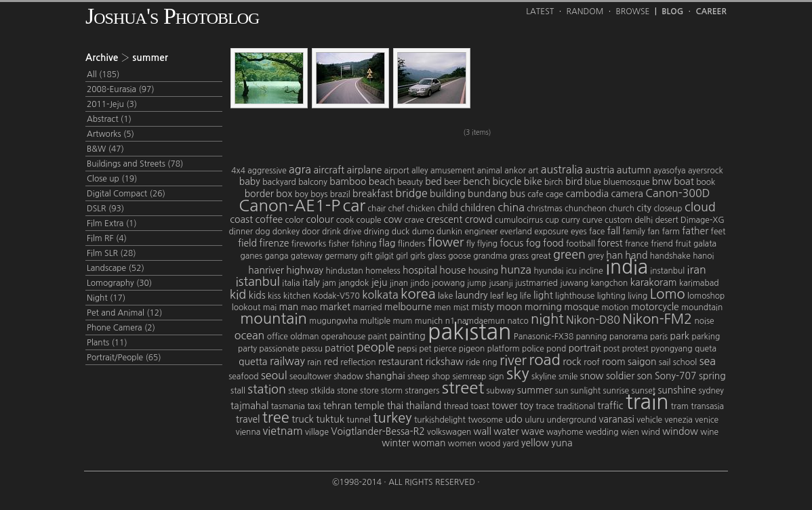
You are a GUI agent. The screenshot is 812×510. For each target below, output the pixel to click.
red (331, 362)
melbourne (408, 307)
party (247, 349)
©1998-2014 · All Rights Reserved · (406, 482)
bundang (488, 194)
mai (270, 307)
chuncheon (586, 209)
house (452, 270)
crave (414, 220)
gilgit (384, 256)
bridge (411, 193)
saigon (642, 362)
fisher (339, 244)
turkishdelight (440, 420)
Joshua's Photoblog (172, 16)
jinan (399, 283)
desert (666, 220)
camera (627, 194)
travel (248, 419)
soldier (620, 376)
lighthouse (575, 296)
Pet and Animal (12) (124, 313)
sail (665, 362)
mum (402, 321)
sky (518, 373)
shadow (348, 377)
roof (591, 362)
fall (614, 231)
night (547, 319)
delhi (644, 220)
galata (705, 244)
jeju (380, 282)
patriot (339, 348)
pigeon (472, 349)
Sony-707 (676, 376)
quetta (253, 362)
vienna (248, 432)
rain (314, 362)
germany (341, 256)
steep (298, 391)
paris (659, 337)
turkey (392, 418)
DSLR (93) (105, 209)
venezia (678, 420)
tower (504, 406)
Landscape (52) (116, 268)
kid (238, 295)
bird (574, 182)
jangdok (353, 283)
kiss (274, 296)
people (376, 347)
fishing (364, 244)
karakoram (654, 282)
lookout (246, 307)
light (543, 295)
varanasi (616, 419)
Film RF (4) (107, 238)
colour (320, 219)
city (644, 208)
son (645, 376)
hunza (516, 270)
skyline (544, 377)
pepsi (407, 349)
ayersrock (706, 171)
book (706, 182)
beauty (410, 182)
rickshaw (444, 362)
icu (571, 271)
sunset (643, 391)
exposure (551, 232)
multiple (375, 321)
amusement (452, 171)
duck (401, 232)
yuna (562, 443)
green (569, 255)
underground (572, 420)
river (513, 360)
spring (712, 376)
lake (445, 296)
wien (630, 432)
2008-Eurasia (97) (121, 89)
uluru (534, 420)
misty (483, 307)
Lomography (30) (119, 283)
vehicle (649, 420)
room (614, 362)
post (611, 349)
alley (420, 171)
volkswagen (449, 432)
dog (263, 232)
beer (452, 182)
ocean (250, 335)
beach (382, 182)
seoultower (310, 377)
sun (562, 391)
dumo (423, 232)
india (627, 267)
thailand (424, 406)
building (448, 194)
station (267, 389)
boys (319, 194)
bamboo (348, 182)
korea (418, 294)
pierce (445, 349)
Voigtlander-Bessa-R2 (378, 431)
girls (418, 256)
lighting (611, 296)
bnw (662, 182)
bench (476, 182)
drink (331, 232)
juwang (574, 283)
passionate (279, 349)
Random (585, 12)
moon (509, 307)
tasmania (288, 406)
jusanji (501, 283)
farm (671, 232)
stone (347, 391)
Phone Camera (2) (121, 328)
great (541, 256)
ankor (515, 171)
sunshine (677, 390)
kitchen (297, 296)
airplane (365, 170)
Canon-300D (677, 193)
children (478, 208)
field (247, 243)
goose (459, 256)
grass (519, 256)
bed (433, 182)
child (448, 208)
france (637, 244)
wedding (602, 432)
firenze (274, 243)
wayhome (565, 432)
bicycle (507, 182)
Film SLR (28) (111, 253)
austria (600, 170)
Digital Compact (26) (126, 194)
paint (378, 337)
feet (718, 232)
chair (377, 209)
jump (477, 283)
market (335, 307)
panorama (629, 337)
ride (473, 362)
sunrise (616, 391)
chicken (421, 209)
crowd (479, 219)
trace (545, 406)
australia (562, 169)
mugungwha (333, 321)
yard (511, 444)
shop (441, 377)
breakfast (373, 194)
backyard (279, 182)
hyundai (548, 271)
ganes (251, 256)
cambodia (587, 194)
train (647, 402)
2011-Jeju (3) (112, 104)
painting (407, 336)
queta (706, 349)
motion (615, 307)
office (278, 337)
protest (635, 349)
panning (592, 337)
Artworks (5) (110, 134)
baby (250, 182)
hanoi (703, 256)
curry (570, 220)
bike (533, 182)
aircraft (329, 170)
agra (300, 169)
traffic (610, 406)
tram (680, 406)
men (443, 307)
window (680, 431)
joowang (448, 283)
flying (487, 244)
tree (276, 417)
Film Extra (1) (112, 224)
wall (483, 431)
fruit (683, 244)
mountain (273, 318)
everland (516, 232)
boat (684, 182)
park (680, 336)
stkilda (322, 391)
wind (651, 432)
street (463, 387)
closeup (668, 209)
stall (238, 391)
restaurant (401, 362)
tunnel (359, 420)
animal (490, 171)
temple (369, 406)
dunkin (449, 232)
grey (596, 256)
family (634, 232)
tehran (338, 406)
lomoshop (706, 296)
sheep (419, 377)
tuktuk (330, 419)
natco (517, 321)
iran (697, 270)
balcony (313, 182)
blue (593, 182)
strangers (422, 391)
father (695, 231)
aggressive (267, 171)
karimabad (699, 283)
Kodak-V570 (337, 296)
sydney (711, 391)
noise (705, 321)
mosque (582, 307)
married (368, 307)
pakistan (469, 332)
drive (352, 232)
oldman (304, 337)
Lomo (668, 294)
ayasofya (669, 171)
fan (653, 232)
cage (554, 194)
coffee (269, 219)
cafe (535, 194)
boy (302, 194)
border (259, 194)
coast (241, 219)
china (511, 207)
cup (552, 220)
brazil (340, 194)
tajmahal (249, 406)
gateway (307, 256)
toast (480, 406)
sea (708, 361)
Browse (633, 12)
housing (483, 271)
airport (397, 171)
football (581, 244)
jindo (420, 283)
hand (636, 255)
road (545, 360)
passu (312, 349)
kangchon (609, 283)
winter (396, 443)
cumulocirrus (519, 220)
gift (366, 256)
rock (572, 362)
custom (618, 220)
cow (393, 219)
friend (662, 244)
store (369, 391)
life (526, 296)
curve (592, 220)
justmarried (536, 283)
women (462, 444)
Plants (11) (107, 343)
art (533, 171)
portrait (585, 348)
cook (345, 220)
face (597, 232)
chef (397, 209)
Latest (540, 12)
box (284, 194)
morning (543, 307)
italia (291, 283)
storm (392, 391)
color (295, 220)
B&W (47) (105, 149)
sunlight (586, 391)
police (533, 349)
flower (446, 242)
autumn (634, 170)
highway (305, 270)
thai (395, 406)
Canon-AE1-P (289, 205)
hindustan (344, 271)
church (622, 209)
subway (501, 391)
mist (461, 307)
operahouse (343, 337)
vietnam (283, 431)
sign (496, 377)
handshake (670, 256)
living (637, 296)
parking (706, 337)
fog (533, 243)
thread (456, 406)
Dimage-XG (703, 220)
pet (425, 349)
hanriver (266, 270)
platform (504, 349)
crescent (444, 219)
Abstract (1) (109, 119)
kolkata (380, 295)
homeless (383, 271)
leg (512, 296)
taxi (314, 406)
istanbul (258, 282)
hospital (420, 270)
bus (517, 194)
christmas (544, 209)
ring (490, 362)
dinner (241, 232)
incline (591, 271)
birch (554, 182)
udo (513, 419)
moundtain (702, 307)
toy (527, 406)
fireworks (309, 244)
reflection (358, 362)
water (506, 431)
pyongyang (671, 349)
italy (311, 282)
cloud (700, 207)
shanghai (385, 376)
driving (377, 232)
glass (437, 256)
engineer (481, 232)
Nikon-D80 (593, 320)
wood (489, 444)
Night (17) (106, 298)
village (317, 432)
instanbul (667, 271)
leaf (497, 296)
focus (511, 243)
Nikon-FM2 (657, 319)
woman (429, 443)
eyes (579, 232)
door (310, 232)
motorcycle (655, 307)
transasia (707, 406)
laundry (472, 295)
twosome (485, 420)
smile (568, 377)
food (553, 243)
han (614, 255)
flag (387, 243)
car (354, 205)
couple (369, 220)
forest (610, 243)
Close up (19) (112, 179)
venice (707, 420)
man (288, 307)
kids (257, 295)
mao (309, 307)
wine (709, 432)
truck (303, 419)
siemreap (469, 377)
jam (329, 283)
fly (471, 244)
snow (592, 376)
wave (533, 431)
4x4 (238, 171)
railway (287, 361)
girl (402, 256)
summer (535, 390)
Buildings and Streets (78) (135, 164)
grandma (490, 256)
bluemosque (626, 182)
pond (556, 349)
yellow (535, 443)
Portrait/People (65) (124, 358)
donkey (286, 232)
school (685, 362)
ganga (277, 256)
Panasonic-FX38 (544, 337)
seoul (274, 375)
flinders (412, 244)
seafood (243, 377)
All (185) (103, 75)
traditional (576, 406)
